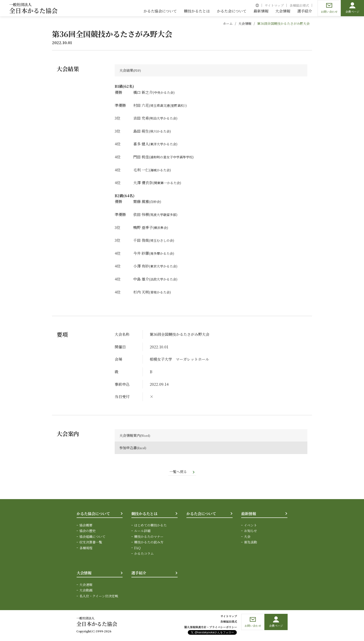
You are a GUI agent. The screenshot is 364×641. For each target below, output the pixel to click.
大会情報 (245, 23)
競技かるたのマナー (149, 537)
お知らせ (250, 532)
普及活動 (250, 543)
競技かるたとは (144, 514)
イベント (250, 526)
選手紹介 (139, 574)
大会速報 (86, 585)
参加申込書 (129, 448)
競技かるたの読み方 (149, 543)
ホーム (228, 23)
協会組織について (92, 537)
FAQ (137, 549)
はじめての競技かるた (150, 526)
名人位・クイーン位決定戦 (99, 597)
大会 (247, 537)
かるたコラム (144, 554)
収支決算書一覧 (91, 543)
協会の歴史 (88, 532)
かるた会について (201, 514)
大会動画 (86, 591)
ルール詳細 (142, 532)
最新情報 (249, 514)
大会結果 (127, 70)
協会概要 (86, 526)
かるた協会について (93, 514)
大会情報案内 (130, 436)
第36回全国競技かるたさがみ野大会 (283, 23)
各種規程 (86, 549)
